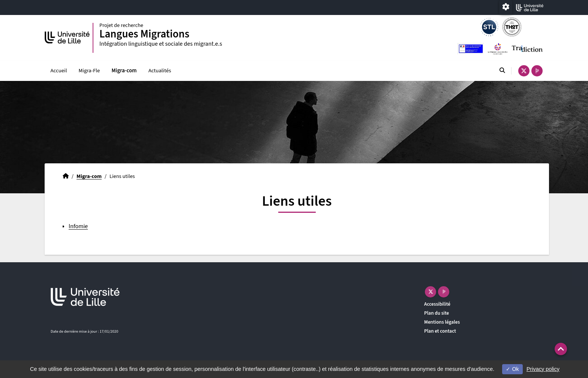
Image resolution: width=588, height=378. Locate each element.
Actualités (160, 71)
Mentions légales (442, 322)
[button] (561, 349)
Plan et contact (440, 331)
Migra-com (124, 71)
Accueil (59, 71)
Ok (512, 369)
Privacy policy (543, 369)
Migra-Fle (89, 71)
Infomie (78, 226)
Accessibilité (437, 304)
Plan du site (436, 313)
